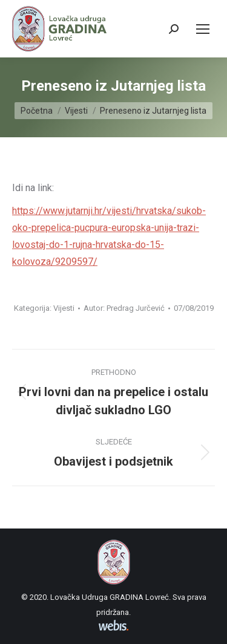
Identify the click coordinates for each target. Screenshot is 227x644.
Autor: (124, 308)
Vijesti (64, 308)
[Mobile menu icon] (203, 29)
